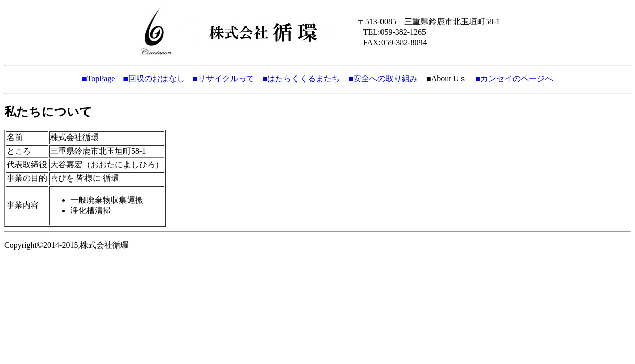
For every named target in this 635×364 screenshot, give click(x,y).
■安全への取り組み (383, 79)
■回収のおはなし (154, 79)
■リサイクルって (224, 79)
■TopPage (98, 79)
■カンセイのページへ (514, 79)
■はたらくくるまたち (302, 79)
